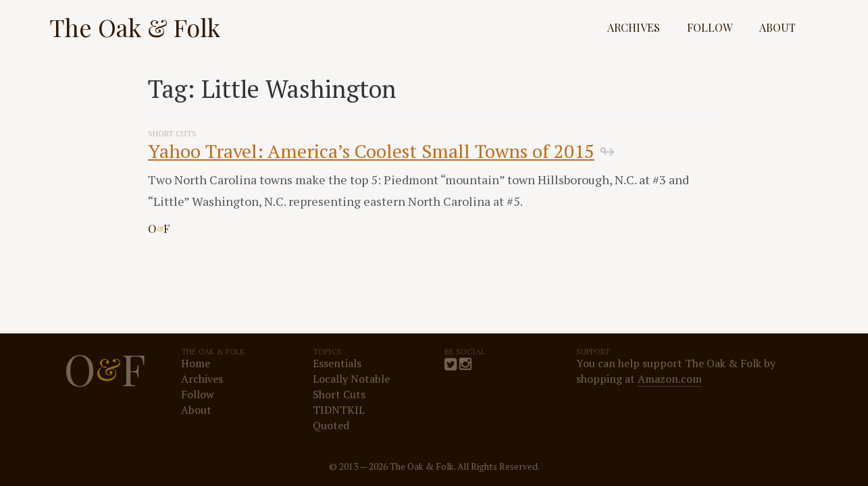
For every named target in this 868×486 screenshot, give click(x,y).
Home (196, 363)
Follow (710, 27)
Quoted (331, 425)
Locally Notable (351, 379)
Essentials (337, 363)
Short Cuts (339, 394)
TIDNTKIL (339, 410)
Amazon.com (670, 379)
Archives (634, 27)
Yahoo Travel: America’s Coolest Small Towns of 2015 (371, 151)
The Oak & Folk (135, 27)
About (777, 27)
